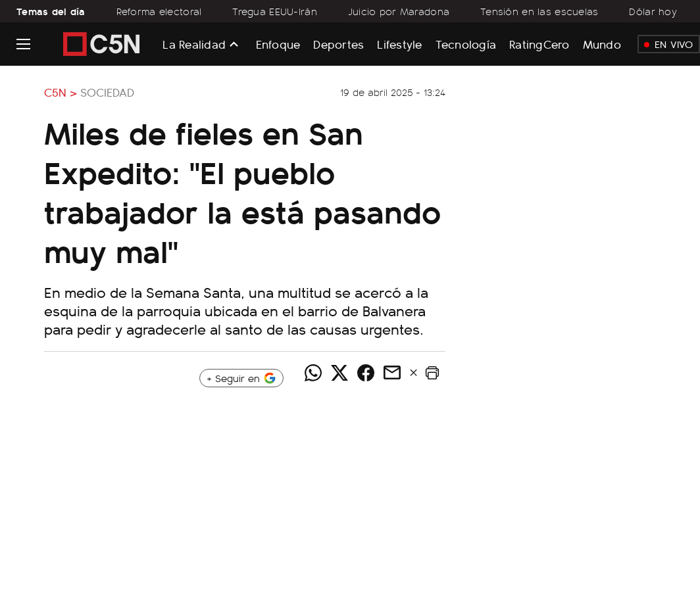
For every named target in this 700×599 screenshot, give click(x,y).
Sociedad (107, 92)
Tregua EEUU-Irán (275, 11)
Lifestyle (399, 44)
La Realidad (194, 44)
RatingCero (539, 44)
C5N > (61, 92)
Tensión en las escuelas (539, 11)
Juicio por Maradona (399, 11)
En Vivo (669, 44)
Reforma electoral (159, 11)
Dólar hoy (653, 11)
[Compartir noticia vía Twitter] (339, 373)
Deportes (338, 44)
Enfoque (278, 44)
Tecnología (466, 44)
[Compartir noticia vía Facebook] (366, 373)
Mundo (602, 44)
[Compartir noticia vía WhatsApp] (313, 373)
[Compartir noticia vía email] (392, 373)
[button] (432, 373)
